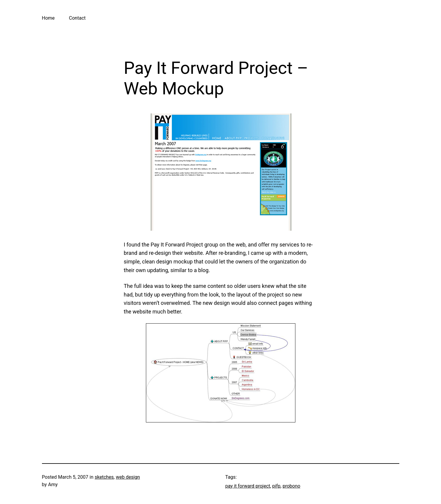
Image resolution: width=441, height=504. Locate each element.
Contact (77, 18)
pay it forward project (248, 486)
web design (128, 477)
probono (291, 486)
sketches (104, 477)
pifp (276, 486)
